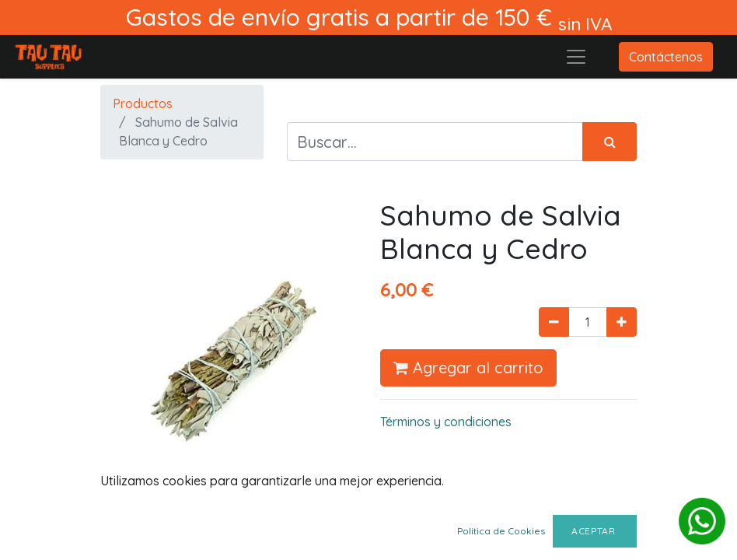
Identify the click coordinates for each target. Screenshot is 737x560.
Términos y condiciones (446, 422)
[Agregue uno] (622, 322)
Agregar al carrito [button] (468, 367)
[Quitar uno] (554, 322)
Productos (143, 103)
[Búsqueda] (610, 142)
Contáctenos (666, 57)
